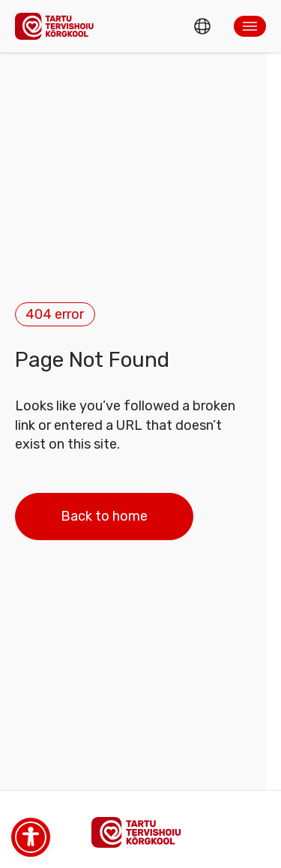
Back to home (104, 516)
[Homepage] (58, 26)
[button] (250, 26)
